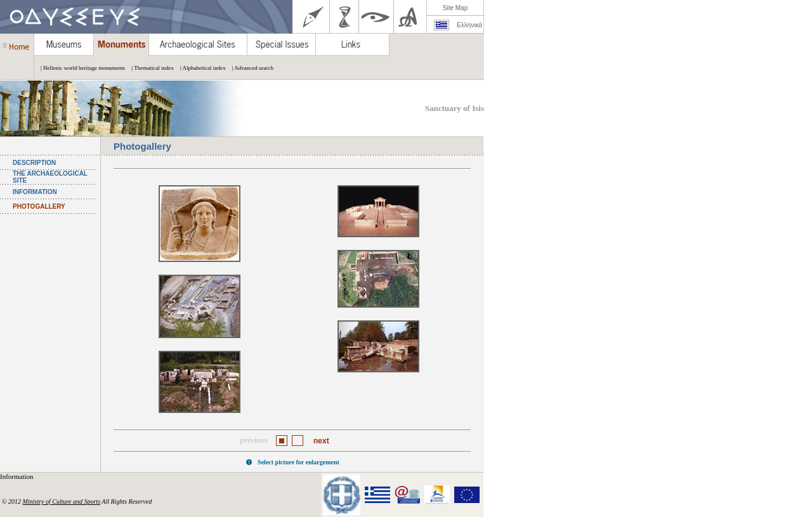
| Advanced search (250, 68)
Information (17, 476)
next (321, 441)
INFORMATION (35, 192)
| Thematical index (149, 68)
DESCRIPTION (34, 163)
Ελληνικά (469, 25)
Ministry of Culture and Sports (62, 501)
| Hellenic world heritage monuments (80, 68)
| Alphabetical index (200, 68)
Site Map (455, 8)
